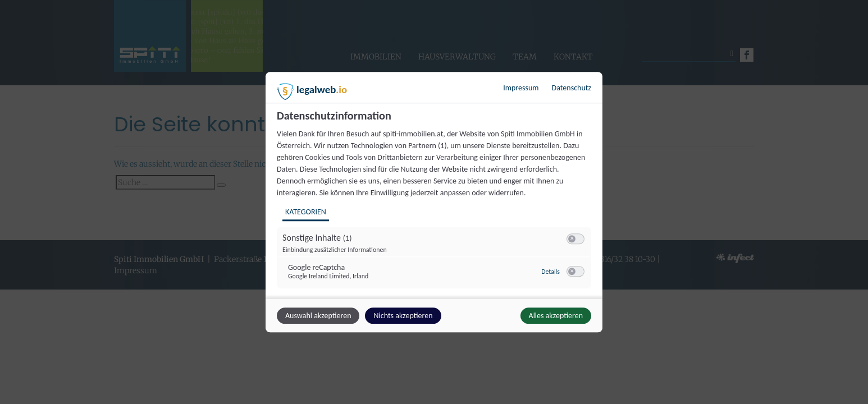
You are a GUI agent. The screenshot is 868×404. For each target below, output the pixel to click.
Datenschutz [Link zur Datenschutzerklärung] (572, 88)
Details (551, 272)
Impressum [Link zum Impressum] (521, 88)
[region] (435, 203)
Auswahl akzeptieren (318, 316)
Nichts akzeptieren (403, 316)
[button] (572, 239)
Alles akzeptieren (556, 316)
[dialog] (434, 202)
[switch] (575, 239)
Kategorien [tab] (306, 212)
